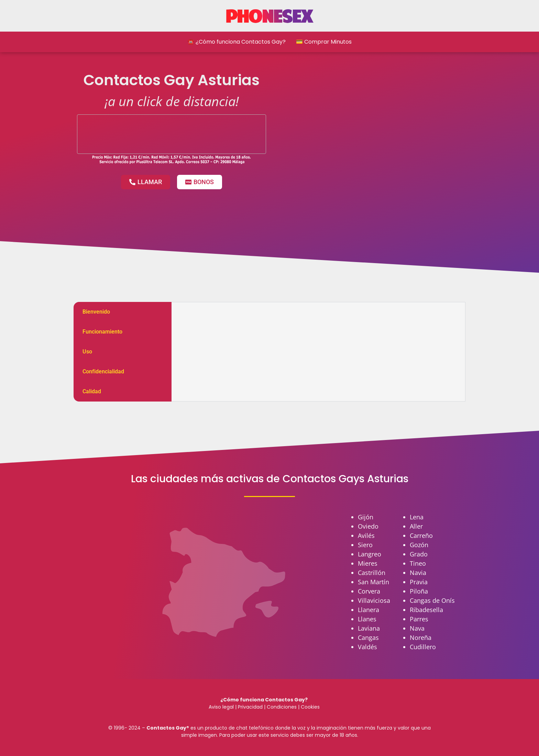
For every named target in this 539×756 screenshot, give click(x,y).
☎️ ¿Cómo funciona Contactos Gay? (236, 42)
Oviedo (368, 526)
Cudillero (423, 647)
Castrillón (372, 573)
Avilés (366, 535)
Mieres (368, 563)
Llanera (368, 610)
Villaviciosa (374, 600)
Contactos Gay (166, 728)
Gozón (419, 545)
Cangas (368, 637)
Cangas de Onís (432, 600)
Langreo (370, 554)
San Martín (373, 582)
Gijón (366, 517)
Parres (419, 619)
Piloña (419, 591)
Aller (416, 526)
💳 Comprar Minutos (324, 42)
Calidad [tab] (92, 391)
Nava (417, 628)
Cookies (310, 707)
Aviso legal (221, 707)
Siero (365, 545)
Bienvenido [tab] (96, 312)
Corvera (369, 591)
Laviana (369, 628)
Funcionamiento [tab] (102, 332)
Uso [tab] (87, 352)
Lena (417, 517)
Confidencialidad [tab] (103, 371)
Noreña (421, 637)
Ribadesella (426, 610)
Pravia (419, 582)
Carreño (421, 535)
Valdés (367, 647)
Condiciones (281, 707)
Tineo (418, 563)
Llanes (367, 619)
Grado (419, 554)
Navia (418, 573)
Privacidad (250, 707)
